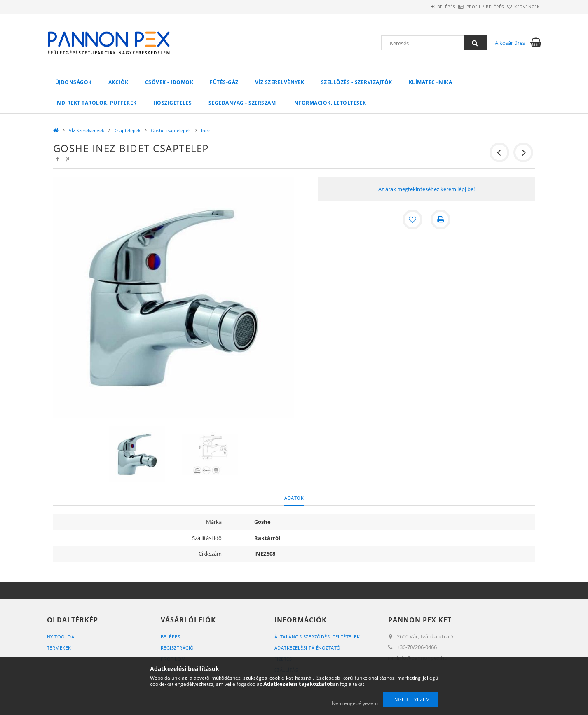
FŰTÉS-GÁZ (224, 82)
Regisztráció (177, 648)
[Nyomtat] (440, 220)
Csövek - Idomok (169, 82)
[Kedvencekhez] (412, 220)
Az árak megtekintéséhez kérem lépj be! (426, 189)
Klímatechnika (431, 82)
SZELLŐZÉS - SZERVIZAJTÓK (357, 82)
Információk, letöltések (329, 103)
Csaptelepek (128, 130)
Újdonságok (74, 82)
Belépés (424, 7)
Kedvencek (522, 7)
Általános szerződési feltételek (317, 637)
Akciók (118, 82)
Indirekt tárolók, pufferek (96, 103)
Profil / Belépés (472, 7)
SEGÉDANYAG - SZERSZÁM (242, 103)
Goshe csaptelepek (171, 130)
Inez (205, 130)
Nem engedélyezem (355, 703)
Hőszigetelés (173, 103)
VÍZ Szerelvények (280, 82)
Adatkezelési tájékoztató (308, 648)
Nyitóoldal (62, 637)
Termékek (59, 648)
